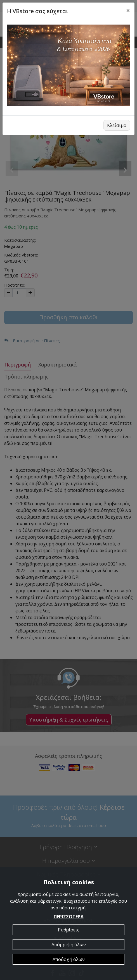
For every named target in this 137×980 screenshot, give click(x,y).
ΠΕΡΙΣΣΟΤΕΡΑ (69, 917)
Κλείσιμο (117, 125)
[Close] (128, 10)
